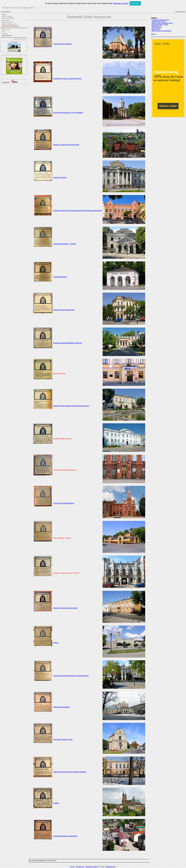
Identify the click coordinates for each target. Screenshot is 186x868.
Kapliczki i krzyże (7, 22)
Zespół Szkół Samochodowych (65, 470)
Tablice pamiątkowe (8, 18)
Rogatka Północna (60, 277)
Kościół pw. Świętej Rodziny (64, 503)
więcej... (154, 34)
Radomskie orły (156, 26)
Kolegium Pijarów (60, 177)
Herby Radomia (156, 28)
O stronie (5, 34)
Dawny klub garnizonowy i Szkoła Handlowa (70, 772)
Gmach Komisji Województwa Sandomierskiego (71, 676)
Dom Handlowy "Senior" (62, 538)
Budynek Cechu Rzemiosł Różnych (66, 573)
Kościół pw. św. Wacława (63, 44)
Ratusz (56, 643)
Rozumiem (135, 3)
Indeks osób (6, 30)
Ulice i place (6, 20)
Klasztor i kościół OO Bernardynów (66, 145)
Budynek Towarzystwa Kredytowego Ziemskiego (71, 406)
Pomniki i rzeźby (7, 16)
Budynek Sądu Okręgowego (64, 310)
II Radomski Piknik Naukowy (160, 20)
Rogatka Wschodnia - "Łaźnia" (65, 244)
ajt (103, 867)
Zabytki (4, 14)
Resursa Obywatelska (61, 707)
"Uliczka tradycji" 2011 (159, 21)
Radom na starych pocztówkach (162, 31)
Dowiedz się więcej (121, 3)
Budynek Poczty (59, 373)
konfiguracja (80, 867)
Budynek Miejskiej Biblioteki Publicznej (68, 343)
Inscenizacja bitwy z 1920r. (160, 24)
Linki (3, 32)
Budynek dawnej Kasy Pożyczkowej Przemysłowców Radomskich (78, 210)
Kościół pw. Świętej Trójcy (63, 739)
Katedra (56, 803)
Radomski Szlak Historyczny (11, 26)
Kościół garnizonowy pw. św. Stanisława (68, 113)
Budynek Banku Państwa (63, 439)
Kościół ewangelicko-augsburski (65, 836)
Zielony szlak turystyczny (9, 24)
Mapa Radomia (7, 35)
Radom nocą (156, 29)
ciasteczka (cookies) (92, 867)
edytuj (73, 867)
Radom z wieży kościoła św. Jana (162, 23)
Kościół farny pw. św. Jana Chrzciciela (67, 78)
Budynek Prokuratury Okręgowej (65, 608)
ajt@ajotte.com (110, 867)
